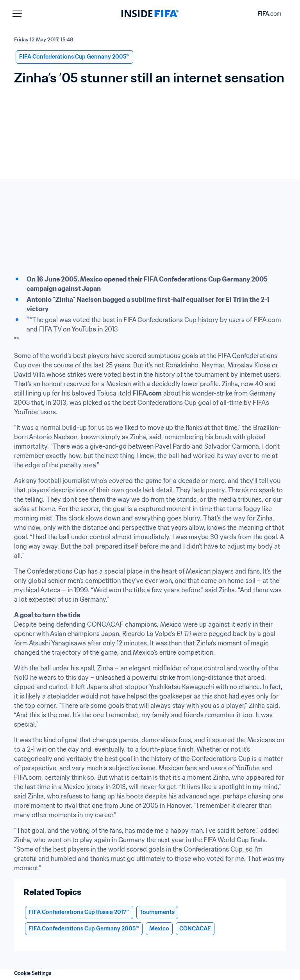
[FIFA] (150, 14)
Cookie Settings (33, 973)
